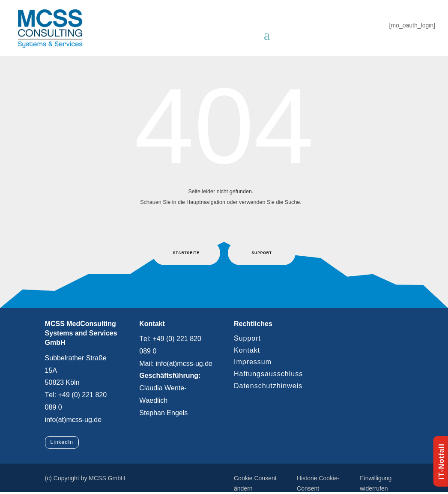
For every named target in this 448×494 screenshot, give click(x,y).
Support (247, 338)
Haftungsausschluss (268, 374)
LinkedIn (62, 442)
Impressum (253, 362)
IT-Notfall (441, 461)
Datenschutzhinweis (268, 386)
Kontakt (247, 350)
